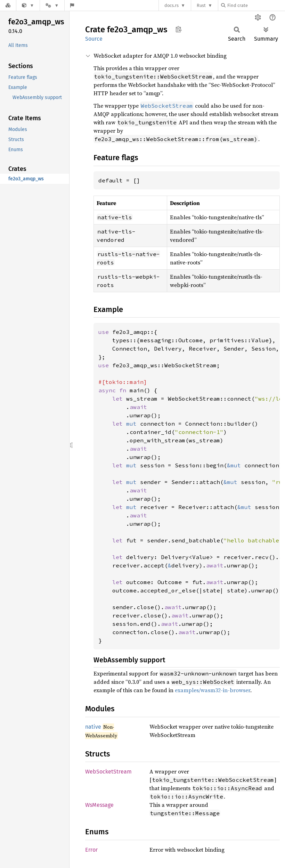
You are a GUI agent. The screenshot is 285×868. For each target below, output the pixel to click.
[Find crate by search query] (256, 5)
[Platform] (52, 5)
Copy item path (178, 29)
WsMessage (99, 805)
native (93, 727)
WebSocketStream (108, 772)
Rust (201, 5)
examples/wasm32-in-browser (213, 690)
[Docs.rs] (8, 5)
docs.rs (172, 5)
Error (91, 850)
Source (94, 39)
